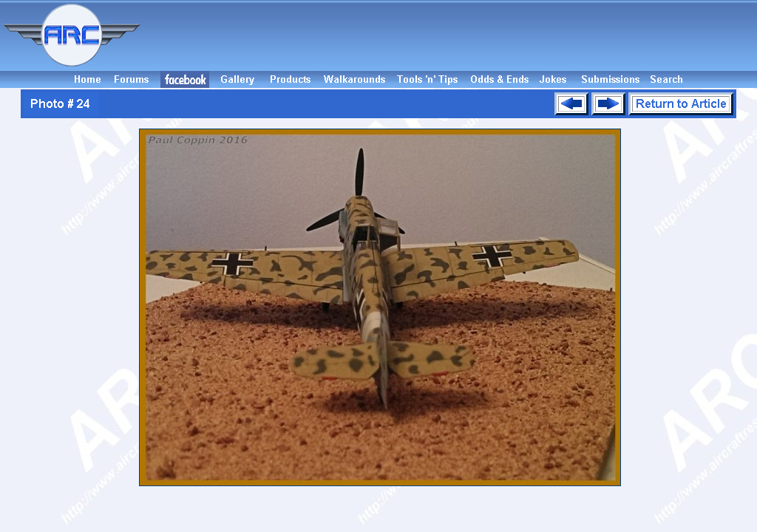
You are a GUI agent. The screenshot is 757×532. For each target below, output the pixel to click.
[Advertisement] (451, 35)
